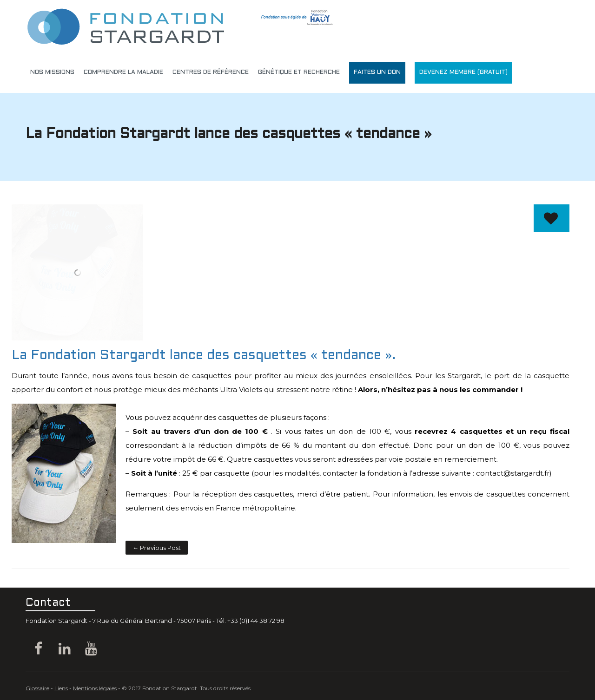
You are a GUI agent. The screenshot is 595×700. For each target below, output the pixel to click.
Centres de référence (211, 72)
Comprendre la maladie (123, 72)
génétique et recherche (299, 72)
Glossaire (37, 688)
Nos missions (52, 72)
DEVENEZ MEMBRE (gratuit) (463, 72)
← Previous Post (157, 548)
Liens (61, 688)
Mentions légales (95, 688)
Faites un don (377, 72)
